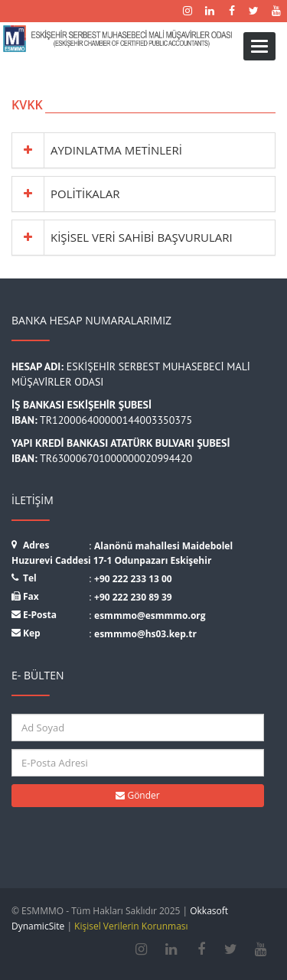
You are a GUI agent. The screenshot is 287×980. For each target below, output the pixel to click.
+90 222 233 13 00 (133, 579)
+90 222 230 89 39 (133, 597)
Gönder (137, 795)
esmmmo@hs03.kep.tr (145, 634)
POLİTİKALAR (85, 194)
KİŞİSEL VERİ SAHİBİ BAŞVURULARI (142, 237)
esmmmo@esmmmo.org (150, 615)
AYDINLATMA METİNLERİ (116, 150)
